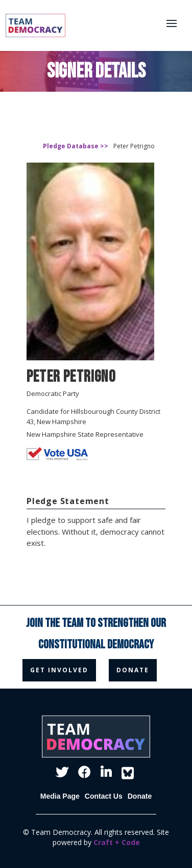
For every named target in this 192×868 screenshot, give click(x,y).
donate (133, 670)
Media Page (60, 796)
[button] (177, 25)
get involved (59, 670)
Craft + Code (117, 842)
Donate (140, 796)
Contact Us (104, 796)
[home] (29, 25)
